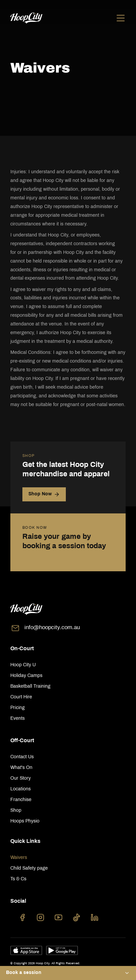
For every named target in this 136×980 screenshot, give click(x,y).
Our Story (21, 778)
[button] (68, 973)
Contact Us (22, 757)
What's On (21, 768)
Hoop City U (23, 665)
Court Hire (21, 697)
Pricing (18, 708)
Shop (16, 811)
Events (18, 719)
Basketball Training (30, 687)
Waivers (19, 858)
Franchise (21, 800)
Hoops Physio (25, 821)
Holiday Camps (26, 676)
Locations (21, 789)
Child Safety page (29, 868)
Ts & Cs (18, 879)
